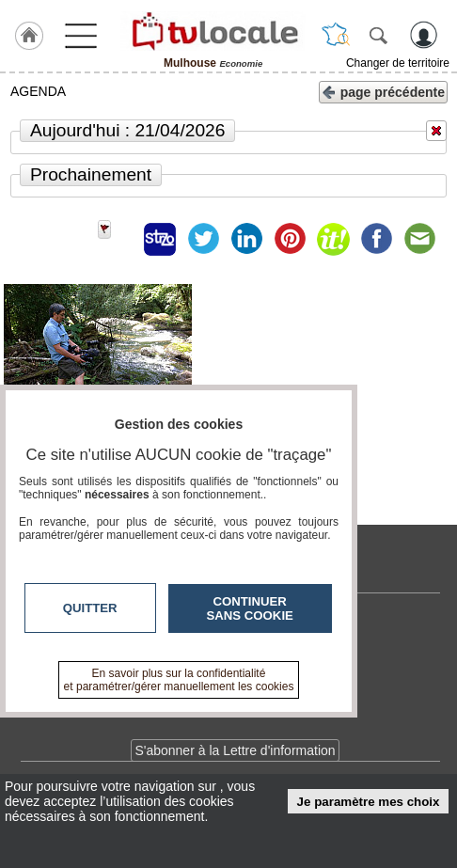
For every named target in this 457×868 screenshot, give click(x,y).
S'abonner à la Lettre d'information (235, 750)
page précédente (383, 91)
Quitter (90, 608)
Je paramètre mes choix (369, 802)
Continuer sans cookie (250, 608)
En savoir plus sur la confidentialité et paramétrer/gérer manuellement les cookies (179, 680)
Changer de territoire (398, 63)
